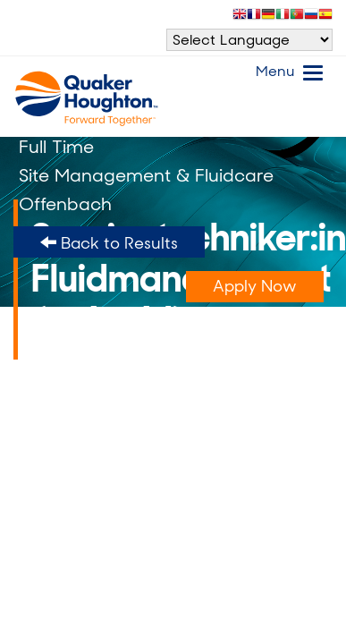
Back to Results (109, 243)
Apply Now (255, 286)
